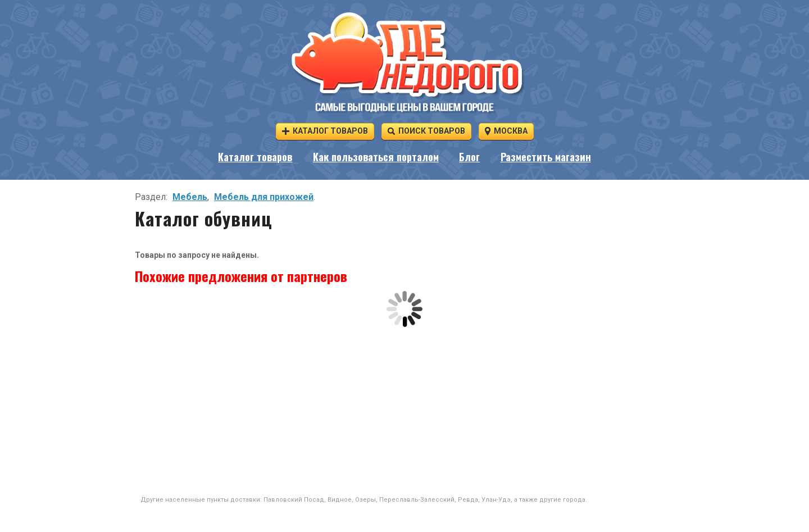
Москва (506, 131)
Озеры (365, 500)
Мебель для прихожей (264, 197)
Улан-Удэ (496, 500)
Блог (469, 157)
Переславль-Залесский (417, 500)
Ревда (468, 500)
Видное (340, 500)
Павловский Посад (294, 500)
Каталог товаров (325, 131)
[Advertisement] (404, 411)
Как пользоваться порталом (376, 157)
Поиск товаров (426, 131)
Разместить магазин (546, 157)
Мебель (190, 197)
